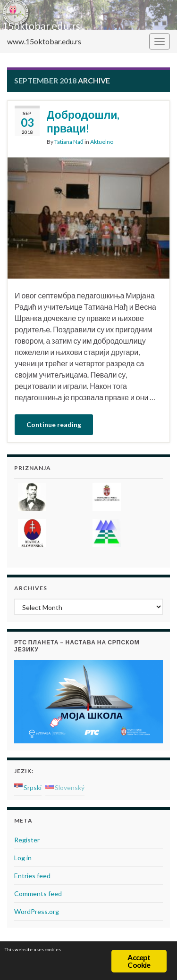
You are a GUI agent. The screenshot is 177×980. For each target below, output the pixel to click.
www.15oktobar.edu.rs (44, 41)
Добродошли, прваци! (83, 121)
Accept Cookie (139, 961)
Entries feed (32, 876)
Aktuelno (102, 142)
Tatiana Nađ (69, 142)
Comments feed (38, 894)
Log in (23, 858)
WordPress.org (37, 911)
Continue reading (54, 424)
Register (27, 840)
